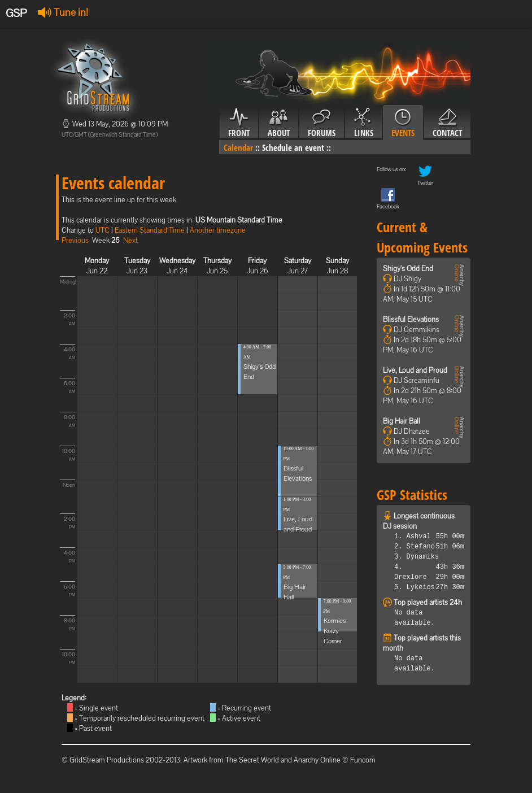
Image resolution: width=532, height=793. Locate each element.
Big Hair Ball (402, 421)
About (279, 123)
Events (403, 123)
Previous (75, 240)
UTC (103, 230)
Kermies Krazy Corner (335, 631)
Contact (447, 123)
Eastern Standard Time (150, 230)
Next (130, 240)
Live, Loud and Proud (415, 370)
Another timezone (218, 230)
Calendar (238, 147)
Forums (322, 123)
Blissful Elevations (411, 319)
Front (239, 123)
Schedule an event (293, 147)
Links (363, 123)
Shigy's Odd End (408, 269)
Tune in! (63, 12)
